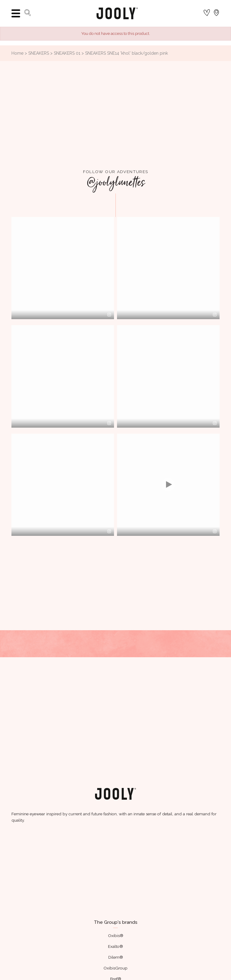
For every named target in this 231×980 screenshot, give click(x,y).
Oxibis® (116, 936)
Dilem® (116, 957)
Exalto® (115, 946)
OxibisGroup (115, 968)
